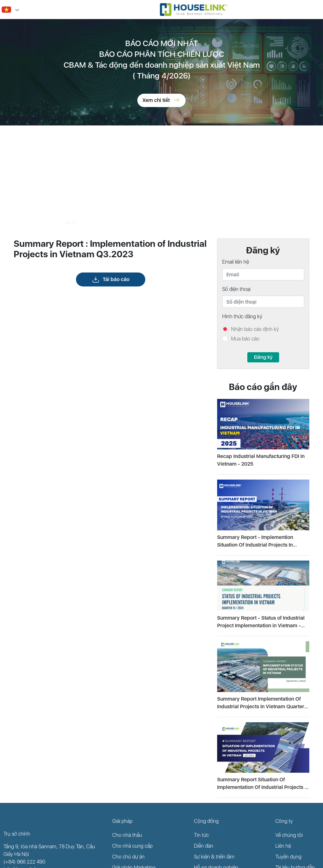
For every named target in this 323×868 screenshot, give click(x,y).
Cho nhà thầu (127, 835)
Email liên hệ (236, 262)
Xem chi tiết (161, 100)
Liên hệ (283, 846)
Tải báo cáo (111, 279)
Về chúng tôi (289, 835)
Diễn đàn (204, 846)
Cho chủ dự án (128, 857)
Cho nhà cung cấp (132, 846)
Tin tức (201, 835)
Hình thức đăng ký (242, 316)
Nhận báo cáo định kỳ (255, 329)
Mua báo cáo (245, 339)
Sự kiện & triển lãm (214, 857)
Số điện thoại (236, 289)
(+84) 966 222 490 (24, 862)
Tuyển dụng (288, 857)
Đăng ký (263, 357)
